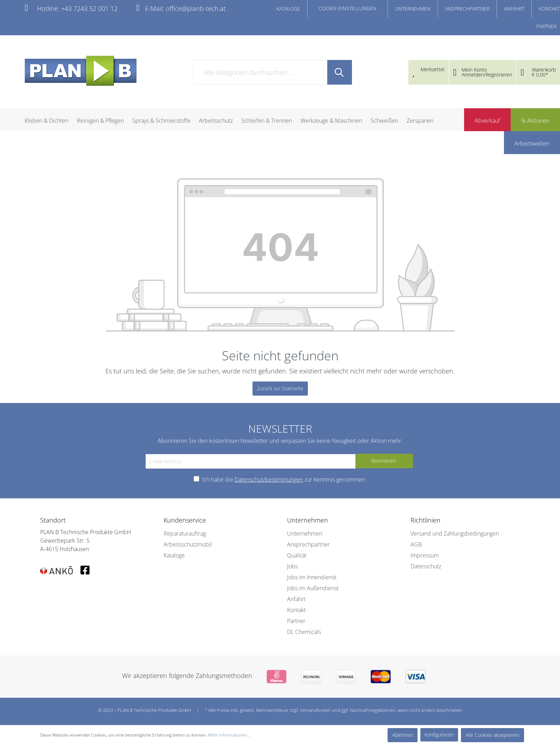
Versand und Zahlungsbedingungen (455, 533)
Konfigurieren (439, 735)
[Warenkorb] (538, 73)
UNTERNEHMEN (413, 9)
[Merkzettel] (428, 70)
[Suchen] (340, 72)
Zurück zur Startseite (280, 388)
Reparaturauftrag (185, 533)
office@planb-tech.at (196, 8)
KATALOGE (288, 9)
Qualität (297, 555)
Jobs (292, 566)
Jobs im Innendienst (312, 577)
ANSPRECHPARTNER (467, 9)
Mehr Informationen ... (230, 735)
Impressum (425, 555)
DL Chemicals (304, 632)
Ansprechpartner (308, 544)
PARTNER (546, 26)
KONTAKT (549, 9)
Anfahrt (296, 599)
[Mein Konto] (483, 73)
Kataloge (174, 555)
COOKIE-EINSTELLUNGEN (348, 8)
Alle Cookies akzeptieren (492, 735)
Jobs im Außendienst (313, 588)
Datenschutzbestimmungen (269, 480)
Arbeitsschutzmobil (188, 544)
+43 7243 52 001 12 (89, 8)
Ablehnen (403, 735)
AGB (416, 544)
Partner (296, 621)
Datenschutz (426, 566)
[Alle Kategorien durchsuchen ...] (260, 72)
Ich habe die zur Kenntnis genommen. (284, 480)
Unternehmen (305, 533)
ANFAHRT (514, 9)
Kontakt (296, 610)
